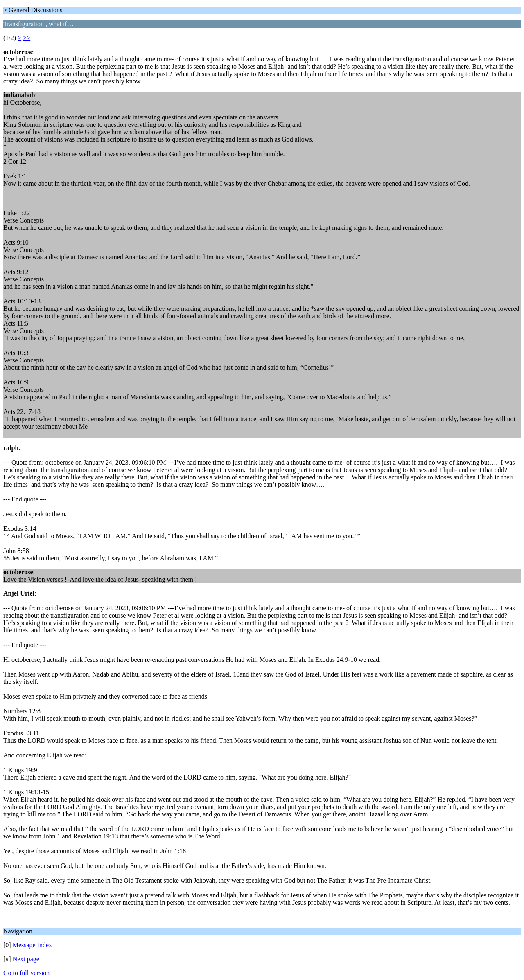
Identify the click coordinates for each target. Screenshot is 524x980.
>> (27, 38)
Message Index (32, 945)
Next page (26, 959)
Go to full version (26, 973)
